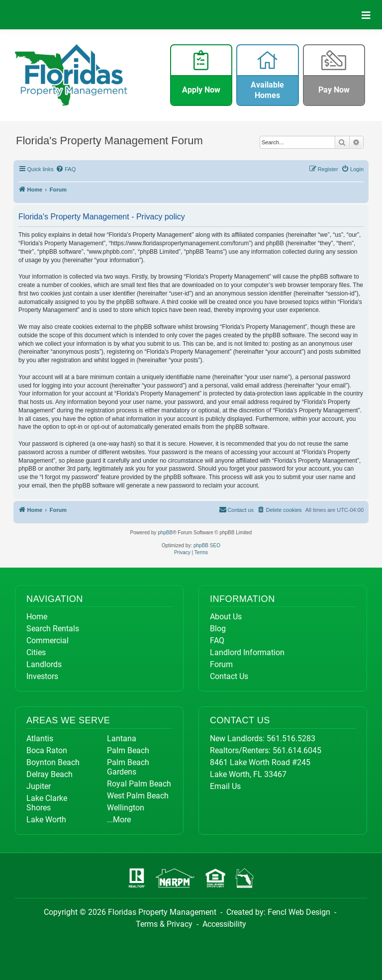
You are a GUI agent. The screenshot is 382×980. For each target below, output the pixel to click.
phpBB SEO (207, 545)
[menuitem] (66, 169)
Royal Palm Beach (139, 784)
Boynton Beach (53, 762)
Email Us (225, 786)
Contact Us (229, 676)
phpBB (165, 533)
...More (119, 820)
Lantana (122, 738)
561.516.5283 (291, 738)
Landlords (44, 664)
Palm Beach (128, 750)
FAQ (217, 640)
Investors (42, 676)
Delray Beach (49, 774)
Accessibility (224, 924)
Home (37, 617)
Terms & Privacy (164, 924)
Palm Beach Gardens (128, 767)
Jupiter (39, 786)
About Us (226, 617)
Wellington (126, 808)
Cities (36, 652)
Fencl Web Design (299, 912)
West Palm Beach (138, 796)
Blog (218, 629)
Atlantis (40, 738)
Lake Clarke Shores (47, 803)
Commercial (48, 640)
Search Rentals (53, 629)
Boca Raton (47, 750)
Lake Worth (46, 820)
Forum (221, 664)
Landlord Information (247, 652)
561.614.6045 (297, 750)
